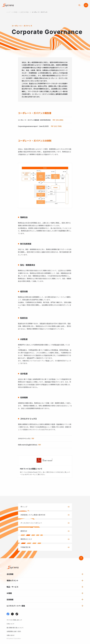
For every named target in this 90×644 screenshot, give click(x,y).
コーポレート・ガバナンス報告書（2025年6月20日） (41, 120)
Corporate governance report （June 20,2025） (40, 126)
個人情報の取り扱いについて (15, 628)
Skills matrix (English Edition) (29, 445)
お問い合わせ (11, 635)
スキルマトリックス (26, 438)
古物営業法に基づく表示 (14, 631)
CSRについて (10, 624)
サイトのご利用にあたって (14, 620)
